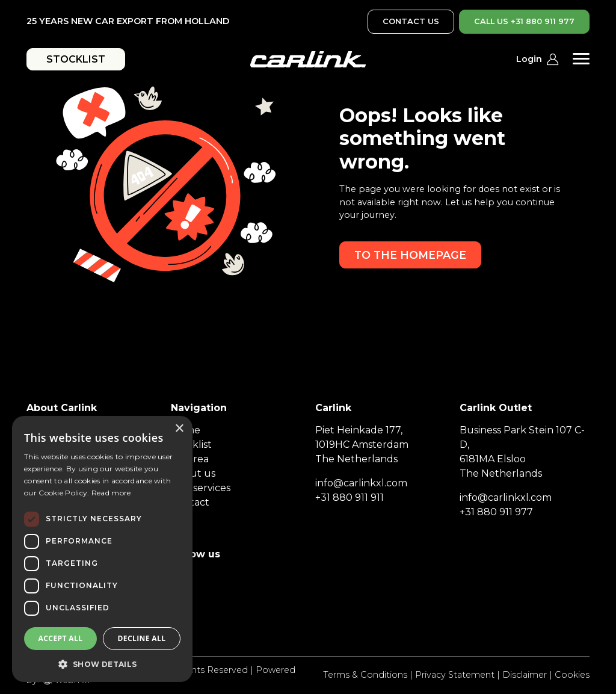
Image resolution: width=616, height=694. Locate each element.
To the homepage (410, 255)
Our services (201, 488)
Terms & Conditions (365, 675)
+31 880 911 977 (496, 512)
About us (193, 473)
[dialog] (102, 549)
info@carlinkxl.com (361, 483)
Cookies (572, 675)
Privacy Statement (455, 675)
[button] (102, 664)
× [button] (179, 429)
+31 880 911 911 (350, 497)
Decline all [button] (142, 638)
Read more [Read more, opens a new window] (111, 493)
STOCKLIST (76, 59)
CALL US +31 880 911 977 (524, 21)
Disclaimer (525, 675)
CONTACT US (411, 21)
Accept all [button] (61, 638)
